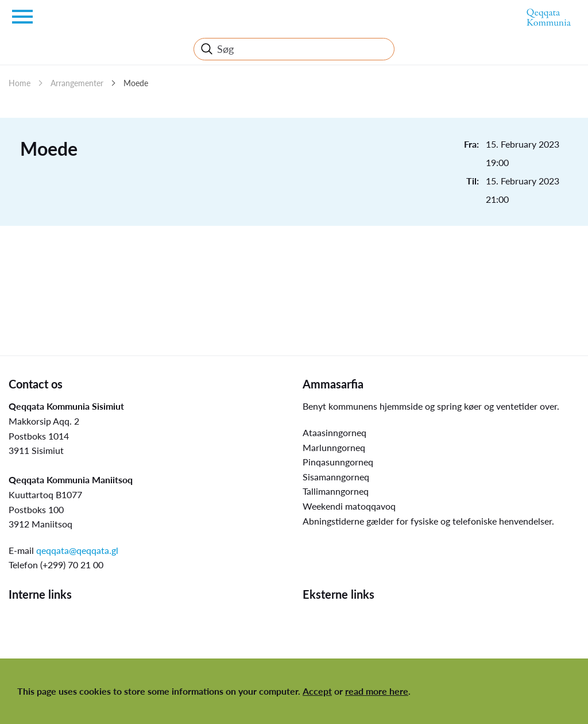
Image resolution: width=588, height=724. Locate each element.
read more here (377, 691)
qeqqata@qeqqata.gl (77, 550)
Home (20, 83)
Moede (136, 83)
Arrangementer (77, 83)
